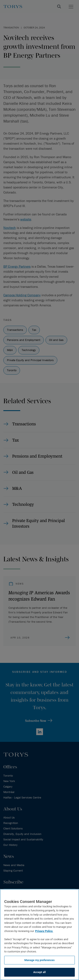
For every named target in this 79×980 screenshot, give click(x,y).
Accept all (39, 972)
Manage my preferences (40, 960)
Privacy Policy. (44, 931)
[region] (39, 935)
